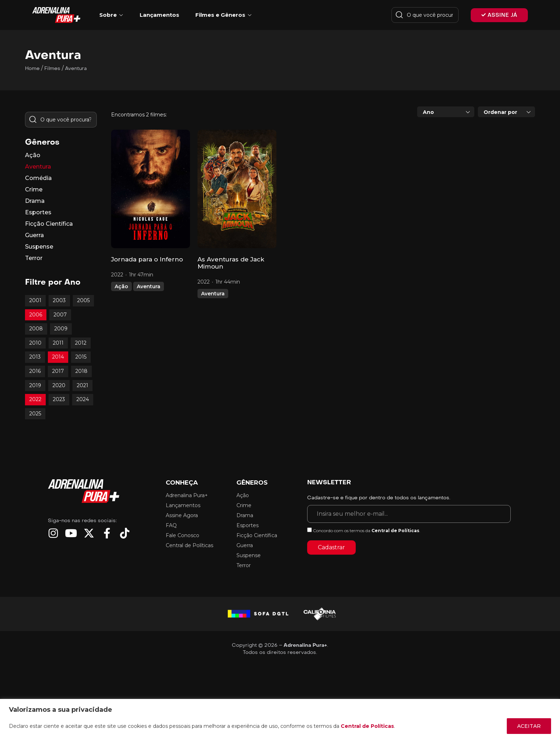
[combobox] (446, 112)
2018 (81, 371)
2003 (59, 300)
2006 (36, 315)
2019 (35, 385)
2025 (35, 414)
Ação (121, 286)
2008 (36, 329)
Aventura (149, 286)
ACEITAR (529, 726)
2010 (35, 343)
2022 (35, 399)
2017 (58, 371)
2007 (60, 315)
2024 (83, 399)
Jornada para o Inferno (147, 259)
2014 (58, 357)
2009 (61, 329)
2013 (35, 357)
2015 (81, 357)
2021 (82, 385)
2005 (83, 300)
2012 (81, 343)
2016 (35, 371)
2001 (35, 300)
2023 (59, 399)
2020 (59, 385)
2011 (58, 343)
